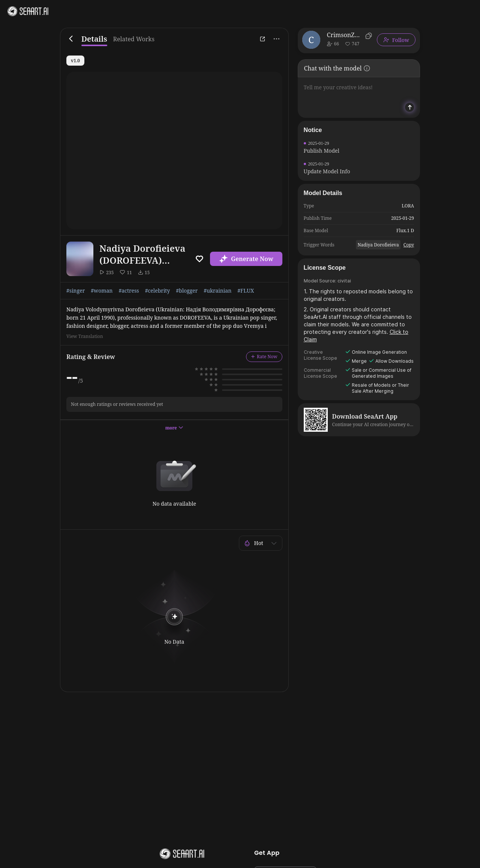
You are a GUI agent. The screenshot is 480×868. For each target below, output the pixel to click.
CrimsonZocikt (345, 35)
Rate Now (264, 357)
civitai (344, 281)
